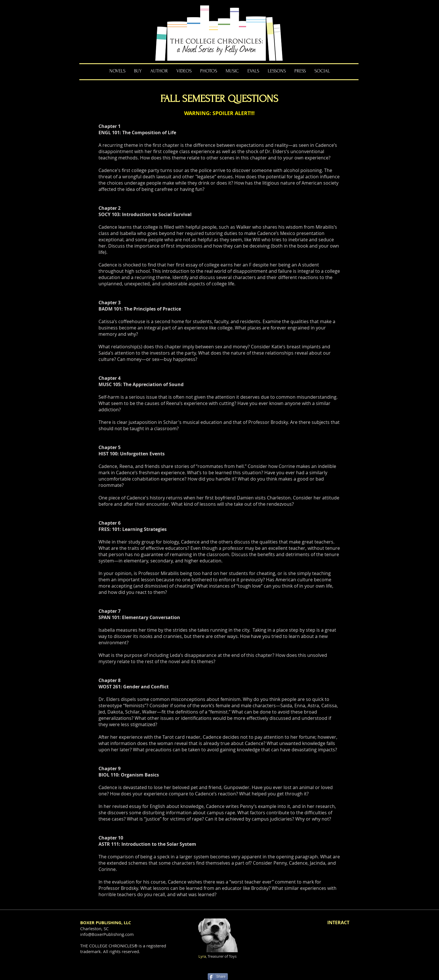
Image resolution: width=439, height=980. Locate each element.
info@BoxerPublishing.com (107, 934)
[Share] (218, 977)
